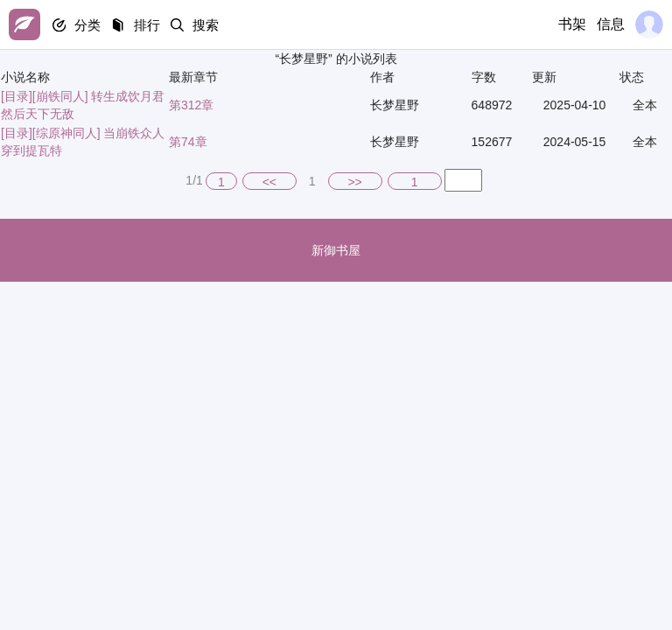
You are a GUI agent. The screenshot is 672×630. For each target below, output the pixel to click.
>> (354, 182)
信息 (611, 24)
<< (269, 182)
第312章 (191, 105)
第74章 (188, 142)
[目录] (17, 96)
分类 (89, 25)
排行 (150, 25)
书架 (572, 24)
